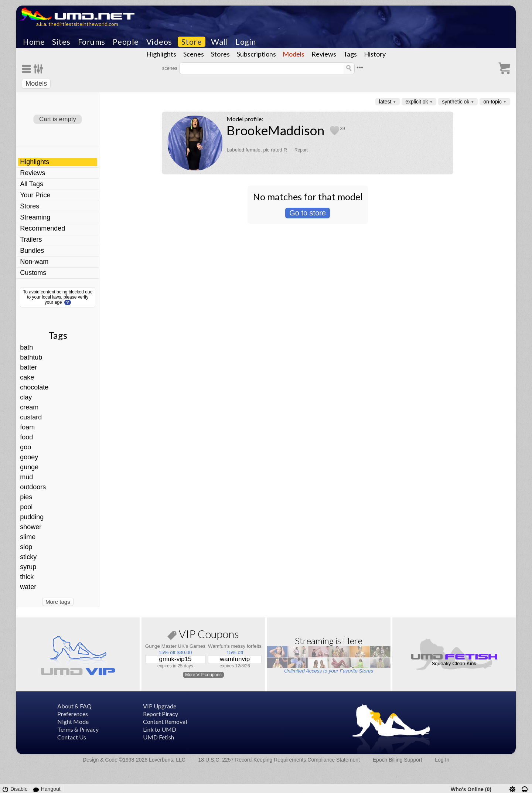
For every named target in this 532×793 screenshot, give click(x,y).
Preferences (73, 714)
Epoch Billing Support (398, 760)
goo (25, 447)
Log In (442, 760)
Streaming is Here (329, 641)
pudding (32, 517)
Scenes (194, 54)
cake (27, 377)
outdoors (33, 487)
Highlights (161, 54)
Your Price (35, 195)
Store (192, 42)
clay (26, 397)
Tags (350, 54)
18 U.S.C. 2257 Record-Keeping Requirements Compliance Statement (279, 760)
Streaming (35, 217)
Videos (159, 42)
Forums (92, 42)
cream (29, 407)
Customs (33, 273)
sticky (28, 557)
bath (26, 347)
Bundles (32, 251)
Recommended (42, 228)
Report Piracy (161, 714)
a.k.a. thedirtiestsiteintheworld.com (77, 24)
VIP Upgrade (160, 706)
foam (27, 427)
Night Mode (73, 721)
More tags (58, 602)
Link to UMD (160, 729)
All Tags (32, 184)
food (26, 437)
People (126, 42)
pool (26, 507)
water (28, 587)
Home (34, 42)
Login (246, 42)
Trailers (31, 239)
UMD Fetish (158, 737)
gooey (29, 457)
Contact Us (72, 737)
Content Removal (165, 721)
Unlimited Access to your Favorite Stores (329, 671)
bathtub (31, 357)
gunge (29, 467)
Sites (61, 42)
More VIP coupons (203, 675)
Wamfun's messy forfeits (235, 646)
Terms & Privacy (78, 729)
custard (31, 417)
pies (26, 497)
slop (26, 547)
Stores (220, 54)
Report (301, 150)
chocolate (34, 387)
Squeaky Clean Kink (454, 663)
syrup (28, 567)
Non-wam (34, 262)
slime (28, 537)
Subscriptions (256, 54)
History (375, 54)
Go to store (308, 213)
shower (31, 527)
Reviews (324, 54)
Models (294, 54)
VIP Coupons (203, 635)
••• (360, 67)
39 (342, 129)
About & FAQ (74, 706)
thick (27, 577)
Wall (219, 42)
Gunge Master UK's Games (175, 646)
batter (28, 367)
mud (26, 477)
